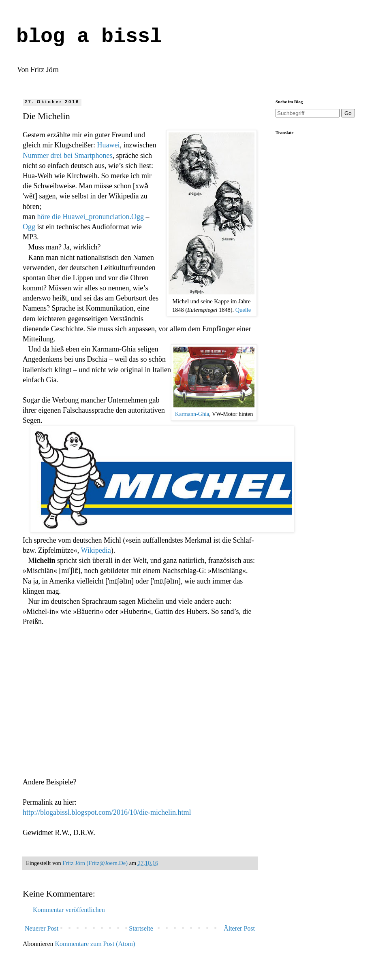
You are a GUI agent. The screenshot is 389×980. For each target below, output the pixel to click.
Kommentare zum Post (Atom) (95, 944)
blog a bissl (89, 37)
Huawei (108, 145)
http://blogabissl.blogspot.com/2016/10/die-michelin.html (107, 812)
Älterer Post (239, 928)
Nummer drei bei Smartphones (67, 156)
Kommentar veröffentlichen (69, 910)
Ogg (29, 227)
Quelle (243, 310)
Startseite (141, 928)
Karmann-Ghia (192, 414)
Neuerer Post (42, 928)
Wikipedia (96, 550)
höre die (50, 217)
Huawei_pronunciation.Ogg (103, 217)
